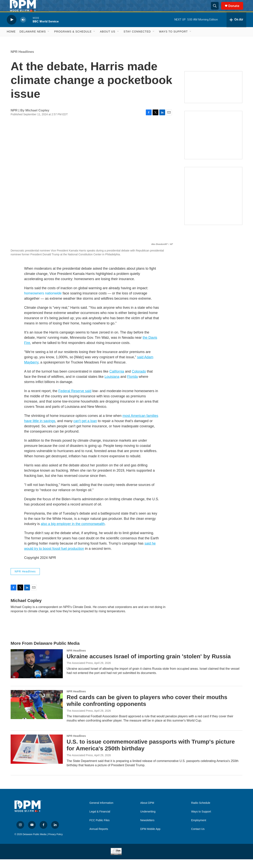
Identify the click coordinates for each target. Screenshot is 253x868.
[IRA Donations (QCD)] (213, 144)
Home (11, 40)
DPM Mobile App (150, 838)
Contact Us (198, 838)
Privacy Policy (56, 843)
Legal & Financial (100, 820)
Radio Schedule (201, 812)
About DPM (147, 812)
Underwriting (148, 820)
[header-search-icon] (216, 10)
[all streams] (236, 28)
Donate (236, 10)
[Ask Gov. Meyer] (213, 205)
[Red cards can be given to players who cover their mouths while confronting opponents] (37, 713)
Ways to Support (174, 40)
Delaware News (33, 40)
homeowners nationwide (43, 302)
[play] (12, 28)
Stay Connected (137, 40)
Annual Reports (99, 838)
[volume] (23, 28)
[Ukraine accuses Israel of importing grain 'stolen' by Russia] (37, 672)
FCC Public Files (99, 829)
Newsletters (147, 829)
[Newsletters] (213, 96)
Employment (199, 829)
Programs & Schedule (73, 40)
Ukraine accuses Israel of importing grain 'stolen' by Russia (149, 665)
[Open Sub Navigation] (49, 40)
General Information (101, 812)
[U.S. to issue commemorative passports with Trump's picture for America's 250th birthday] (37, 758)
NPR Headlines (22, 60)
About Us (107, 40)
